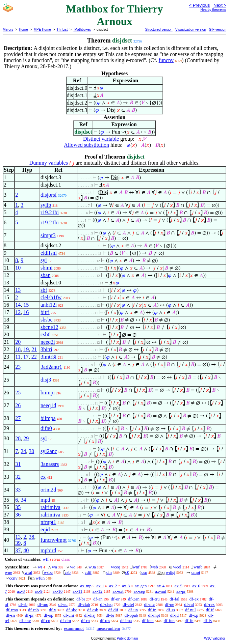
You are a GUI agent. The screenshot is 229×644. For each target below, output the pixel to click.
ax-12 (98, 591)
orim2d (48, 490)
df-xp (194, 615)
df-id (174, 615)
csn (144, 572)
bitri (45, 312)
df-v (53, 610)
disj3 (46, 380)
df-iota (148, 621)
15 (26, 305)
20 (18, 342)
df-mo (43, 604)
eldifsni (49, 253)
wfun (40, 578)
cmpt (196, 572)
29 (26, 438)
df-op (48, 615)
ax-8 (21, 591)
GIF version (218, 30)
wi (40, 567)
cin (109, 572)
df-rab (33, 610)
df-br (110, 615)
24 (23, 451)
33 (18, 490)
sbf (44, 290)
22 (34, 357)
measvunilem (108, 628)
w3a (92, 567)
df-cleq (106, 604)
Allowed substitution (86, 145)
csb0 (45, 334)
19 (26, 349)
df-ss (171, 610)
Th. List (62, 30)
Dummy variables (49, 163)
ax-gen (141, 586)
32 (18, 477)
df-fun (169, 621)
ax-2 (113, 586)
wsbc (48, 572)
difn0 (46, 428)
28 (18, 438)
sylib (46, 205)
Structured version (159, 30)
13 (18, 290)
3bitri (46, 349)
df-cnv (25, 621)
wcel (177, 567)
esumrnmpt (74, 628)
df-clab (84, 604)
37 (18, 550)
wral (28, 572)
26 (18, 405)
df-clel (128, 604)
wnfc (198, 567)
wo (73, 567)
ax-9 (39, 591)
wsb (155, 567)
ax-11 (78, 591)
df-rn (85, 621)
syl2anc (49, 451)
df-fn (189, 621)
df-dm (66, 621)
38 (31, 537)
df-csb (93, 610)
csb (68, 572)
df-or (115, 599)
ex (43, 477)
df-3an (134, 599)
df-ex (194, 599)
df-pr (29, 615)
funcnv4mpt (54, 540)
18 (18, 349)
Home (23, 30)
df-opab (131, 615)
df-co (45, 621)
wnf (136, 567)
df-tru (155, 599)
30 (31, 451)
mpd (45, 500)
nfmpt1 (48, 522)
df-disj (90, 615)
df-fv (208, 621)
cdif (88, 572)
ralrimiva (50, 507)
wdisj (171, 572)
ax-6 (196, 586)
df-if (210, 610)
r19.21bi (50, 212)
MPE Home (42, 30)
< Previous (199, 5)
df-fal (174, 599)
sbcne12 (49, 327)
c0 (127, 572)
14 (18, 305)
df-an (98, 599)
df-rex (209, 604)
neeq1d (48, 405)
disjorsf (49, 195)
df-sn (10, 615)
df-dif (113, 610)
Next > (220, 5)
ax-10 (58, 591)
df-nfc (150, 604)
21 (34, 349)
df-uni (69, 615)
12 (18, 312)
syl (44, 260)
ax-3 (126, 586)
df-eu (63, 604)
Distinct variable (101, 139)
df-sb (23, 604)
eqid (45, 529)
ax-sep (139, 591)
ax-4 (161, 586)
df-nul (190, 610)
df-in (152, 610)
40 (26, 550)
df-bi (81, 599)
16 (26, 312)
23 (18, 367)
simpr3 (48, 235)
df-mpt (154, 615)
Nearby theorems (213, 10)
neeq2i (48, 342)
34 (23, 500)
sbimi (47, 268)
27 (18, 418)
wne (8, 572)
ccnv (13, 578)
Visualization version (191, 30)
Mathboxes (82, 30)
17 (26, 357)
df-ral (189, 604)
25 (18, 393)
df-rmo (12, 610)
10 (18, 268)
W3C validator (215, 638)
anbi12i (49, 305)
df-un (133, 610)
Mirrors (8, 30)
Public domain (128, 638)
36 (18, 515)
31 (18, 464)
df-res (105, 621)
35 (18, 507)
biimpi (48, 393)
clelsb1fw (51, 297)
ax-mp (86, 586)
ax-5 (179, 586)
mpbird (48, 550)
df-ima (126, 621)
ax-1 (100, 586)
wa (55, 567)
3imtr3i (48, 357)
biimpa (48, 418)
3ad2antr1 (51, 367)
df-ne (169, 604)
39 (18, 543)
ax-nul (161, 591)
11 (18, 357)
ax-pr (181, 591)
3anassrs (50, 464)
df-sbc (72, 610)
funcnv (166, 60)
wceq (116, 567)
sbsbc (47, 320)
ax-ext (118, 591)
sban (45, 275)
